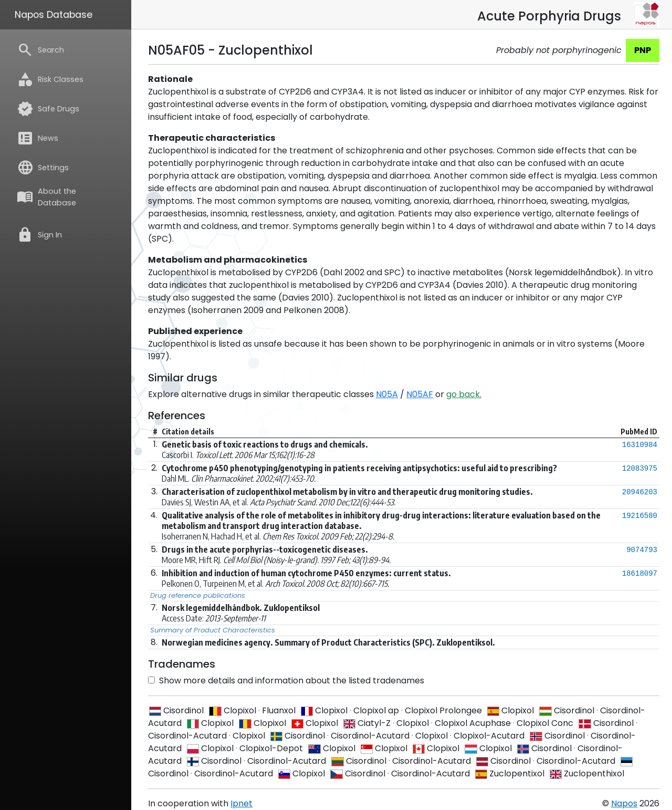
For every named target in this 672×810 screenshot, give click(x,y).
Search (40, 50)
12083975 (640, 469)
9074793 (642, 550)
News (38, 138)
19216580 (640, 516)
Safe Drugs (48, 109)
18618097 (640, 574)
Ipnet (241, 803)
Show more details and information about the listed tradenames (286, 681)
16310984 (640, 445)
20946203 (640, 492)
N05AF (420, 394)
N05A (387, 394)
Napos (624, 803)
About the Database (46, 197)
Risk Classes (50, 79)
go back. (464, 394)
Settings (43, 168)
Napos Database (54, 15)
